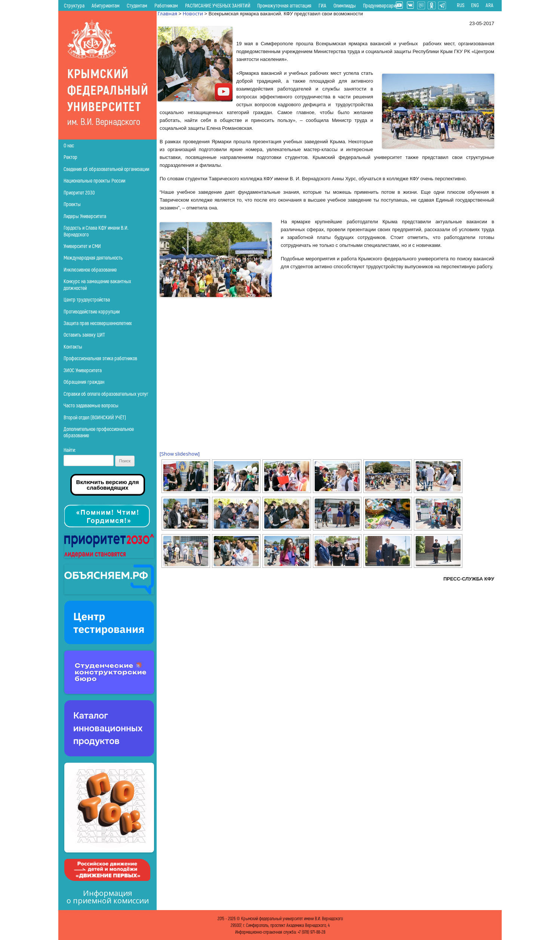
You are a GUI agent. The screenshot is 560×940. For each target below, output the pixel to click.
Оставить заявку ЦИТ (84, 335)
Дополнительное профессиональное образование (99, 432)
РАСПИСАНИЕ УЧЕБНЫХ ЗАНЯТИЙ (218, 5)
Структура (74, 5)
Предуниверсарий (381, 5)
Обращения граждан (84, 382)
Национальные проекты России (94, 180)
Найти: (70, 450)
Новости (193, 13)
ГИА (322, 5)
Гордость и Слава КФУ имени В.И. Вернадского (96, 231)
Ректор (70, 157)
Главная (167, 13)
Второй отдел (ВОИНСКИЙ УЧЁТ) (95, 417)
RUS (461, 5)
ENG (475, 5)
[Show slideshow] (180, 454)
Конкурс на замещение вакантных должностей (97, 284)
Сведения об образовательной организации (106, 169)
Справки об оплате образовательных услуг (106, 394)
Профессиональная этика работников (100, 358)
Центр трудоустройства (87, 299)
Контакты (73, 347)
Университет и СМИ (82, 246)
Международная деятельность (93, 258)
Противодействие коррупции (92, 311)
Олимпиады (345, 5)
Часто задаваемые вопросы (91, 405)
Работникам (166, 5)
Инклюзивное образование (90, 270)
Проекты (72, 204)
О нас (69, 145)
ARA (490, 5)
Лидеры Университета (85, 216)
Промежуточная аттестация (284, 5)
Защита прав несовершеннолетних (98, 323)
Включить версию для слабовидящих (108, 485)
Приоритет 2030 (79, 192)
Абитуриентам (106, 5)
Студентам (137, 5)
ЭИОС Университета (83, 370)
